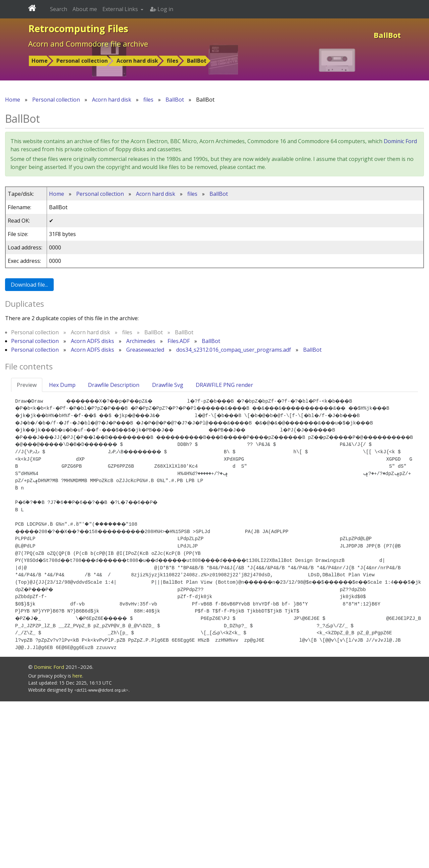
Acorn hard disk (137, 61)
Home (40, 61)
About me (85, 9)
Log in (162, 9)
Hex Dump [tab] (62, 385)
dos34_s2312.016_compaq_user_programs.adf (234, 350)
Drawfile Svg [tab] (168, 385)
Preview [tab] (27, 385)
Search (59, 9)
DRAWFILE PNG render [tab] (224, 385)
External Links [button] (121, 9)
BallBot (197, 61)
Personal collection (82, 61)
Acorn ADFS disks (92, 341)
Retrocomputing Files (78, 28)
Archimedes (141, 341)
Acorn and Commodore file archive (88, 44)
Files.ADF (179, 341)
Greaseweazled (145, 350)
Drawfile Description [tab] (114, 385)
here (77, 842)
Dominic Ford (400, 141)
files (173, 61)
